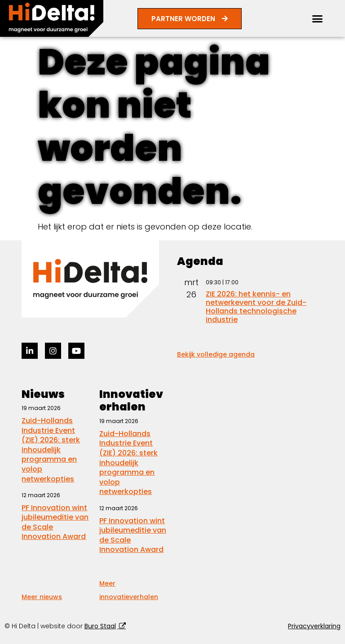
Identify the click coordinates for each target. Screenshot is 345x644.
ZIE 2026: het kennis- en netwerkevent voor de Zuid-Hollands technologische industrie (256, 307)
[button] (317, 19)
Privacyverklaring (314, 626)
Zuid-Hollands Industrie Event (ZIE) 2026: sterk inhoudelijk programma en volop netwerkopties (51, 450)
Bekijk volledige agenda (216, 354)
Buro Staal (100, 626)
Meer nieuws (42, 597)
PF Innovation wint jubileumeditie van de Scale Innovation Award (55, 522)
